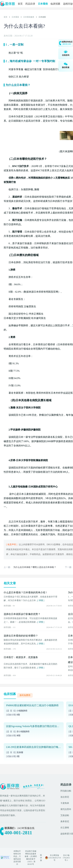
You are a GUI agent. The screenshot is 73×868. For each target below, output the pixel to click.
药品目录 (30, 4)
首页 (20, 4)
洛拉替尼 (65, 797)
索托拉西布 (66, 809)
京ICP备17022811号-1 (66, 858)
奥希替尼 (65, 822)
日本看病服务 (29, 17)
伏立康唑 (65, 828)
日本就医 (42, 17)
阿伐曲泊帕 (66, 791)
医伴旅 (41, 858)
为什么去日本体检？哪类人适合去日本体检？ (35, 567)
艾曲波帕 (65, 815)
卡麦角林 (65, 803)
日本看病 (43, 4)
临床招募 (55, 4)
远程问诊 (68, 4)
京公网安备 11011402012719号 (54, 858)
